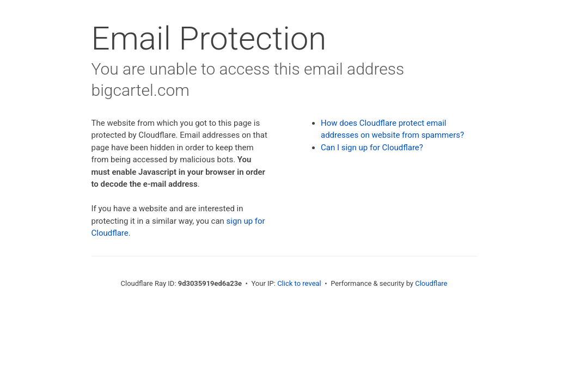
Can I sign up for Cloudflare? (372, 148)
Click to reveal (299, 283)
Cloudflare (431, 283)
